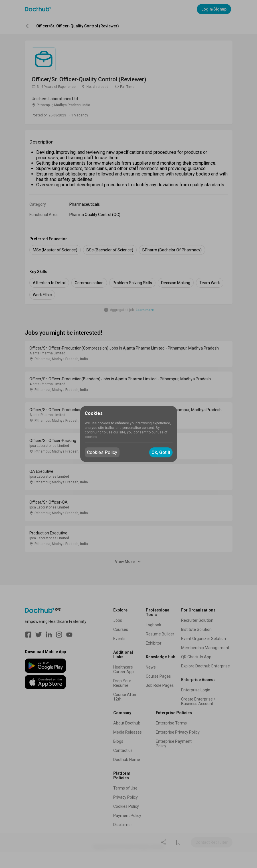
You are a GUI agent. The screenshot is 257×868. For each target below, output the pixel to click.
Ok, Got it (161, 452)
